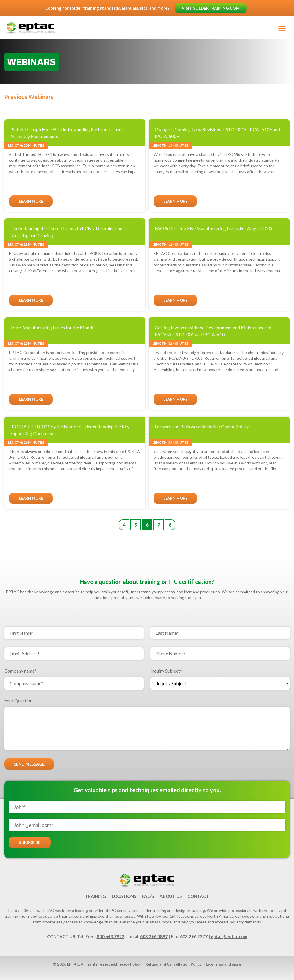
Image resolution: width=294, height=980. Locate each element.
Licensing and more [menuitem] (224, 964)
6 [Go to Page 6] (147, 525)
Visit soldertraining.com (211, 8)
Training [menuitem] (95, 896)
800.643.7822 (111, 936)
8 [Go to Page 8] (170, 525)
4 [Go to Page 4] (124, 525)
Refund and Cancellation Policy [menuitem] (173, 964)
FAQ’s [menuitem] (148, 896)
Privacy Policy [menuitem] (128, 964)
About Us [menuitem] (171, 896)
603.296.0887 (154, 936)
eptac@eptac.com (229, 936)
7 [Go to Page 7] (159, 525)
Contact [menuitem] (198, 896)
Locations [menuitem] (124, 896)
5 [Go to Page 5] (136, 525)
